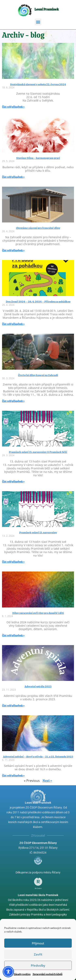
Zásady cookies (22, 974)
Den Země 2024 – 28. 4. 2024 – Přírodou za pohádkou (38, 302)
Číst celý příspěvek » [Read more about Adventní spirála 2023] (13, 706)
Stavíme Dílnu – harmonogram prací (38, 158)
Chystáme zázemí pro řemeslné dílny (38, 228)
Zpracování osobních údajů (48, 974)
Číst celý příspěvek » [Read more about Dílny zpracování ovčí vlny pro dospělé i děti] (13, 636)
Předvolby (38, 965)
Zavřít (38, 954)
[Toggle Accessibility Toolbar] (8, 972)
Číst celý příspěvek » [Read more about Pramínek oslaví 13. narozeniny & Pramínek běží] (13, 482)
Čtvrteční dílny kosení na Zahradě (38, 375)
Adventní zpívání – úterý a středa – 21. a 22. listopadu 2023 (38, 757)
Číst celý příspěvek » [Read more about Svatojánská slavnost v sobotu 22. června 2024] (13, 107)
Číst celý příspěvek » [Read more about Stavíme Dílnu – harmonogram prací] (13, 177)
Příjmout (38, 943)
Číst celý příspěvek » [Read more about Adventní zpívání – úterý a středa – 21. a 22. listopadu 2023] (13, 776)
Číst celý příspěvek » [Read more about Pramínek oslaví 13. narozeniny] (13, 562)
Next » (47, 781)
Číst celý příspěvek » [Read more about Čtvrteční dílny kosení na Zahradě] (13, 401)
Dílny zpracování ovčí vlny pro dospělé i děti (38, 613)
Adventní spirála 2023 (38, 686)
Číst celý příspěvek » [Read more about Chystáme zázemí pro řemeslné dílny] (13, 251)
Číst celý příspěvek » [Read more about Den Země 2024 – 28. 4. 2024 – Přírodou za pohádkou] (13, 324)
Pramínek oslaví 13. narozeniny (38, 533)
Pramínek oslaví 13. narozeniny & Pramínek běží (38, 452)
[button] (38, 22)
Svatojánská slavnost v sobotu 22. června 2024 (38, 84)
